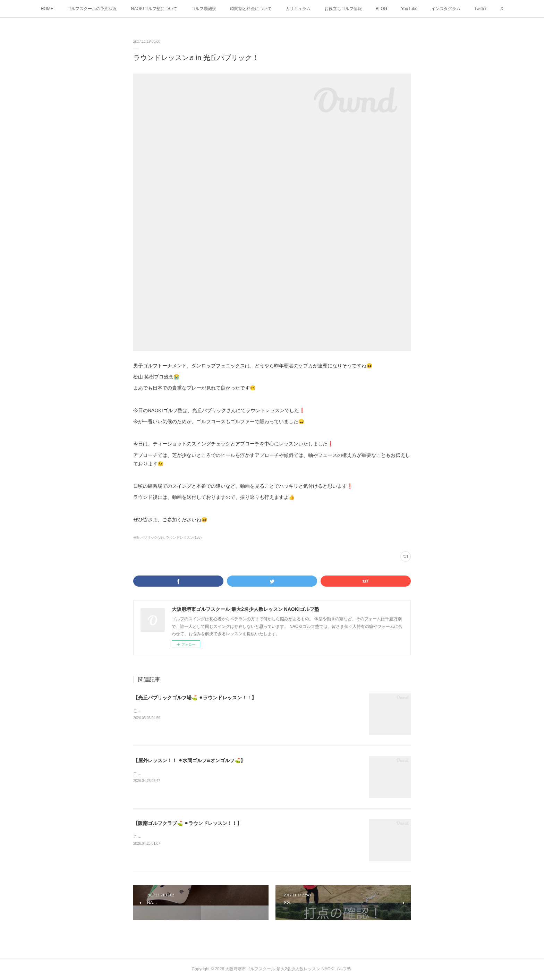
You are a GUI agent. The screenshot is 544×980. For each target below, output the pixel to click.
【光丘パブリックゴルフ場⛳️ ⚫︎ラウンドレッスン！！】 (195, 698)
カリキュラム (298, 9)
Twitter (480, 9)
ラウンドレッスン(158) (184, 538)
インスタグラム (446, 9)
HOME (47, 9)
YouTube (409, 9)
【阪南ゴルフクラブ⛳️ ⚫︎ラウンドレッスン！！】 (188, 823)
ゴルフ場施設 (204, 9)
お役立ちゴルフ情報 (343, 9)
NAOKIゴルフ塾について (154, 9)
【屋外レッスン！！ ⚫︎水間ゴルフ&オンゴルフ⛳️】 (189, 760)
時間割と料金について (251, 9)
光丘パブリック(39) (148, 538)
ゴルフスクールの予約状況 (92, 9)
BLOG (381, 9)
